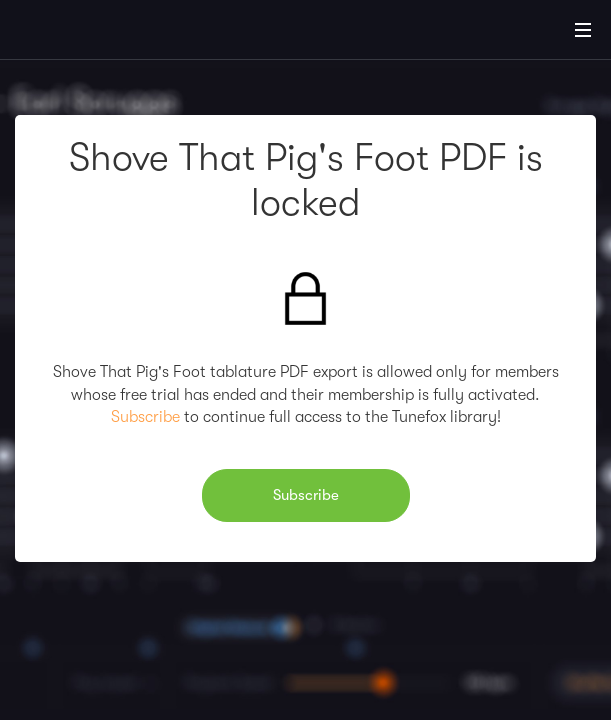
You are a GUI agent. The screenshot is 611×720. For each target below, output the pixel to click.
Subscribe (145, 417)
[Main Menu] (583, 30)
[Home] (80, 33)
